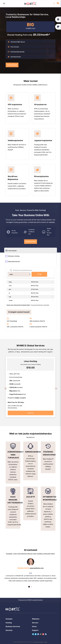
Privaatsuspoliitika (38, 642)
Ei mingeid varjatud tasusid (19, 312)
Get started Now (12, 65)
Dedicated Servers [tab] (13, 261)
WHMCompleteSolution (35, 600)
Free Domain (13, 47)
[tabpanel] (31, 388)
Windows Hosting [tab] (12, 256)
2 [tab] (31, 587)
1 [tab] (29, 587)
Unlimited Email (14, 57)
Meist (46, 642)
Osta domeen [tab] (11, 251)
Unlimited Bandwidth (16, 52)
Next (56, 389)
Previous (5, 389)
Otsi (39, 274)
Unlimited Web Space (16, 42)
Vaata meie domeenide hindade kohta (18, 305)
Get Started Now (31, 242)
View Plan (31, 413)
